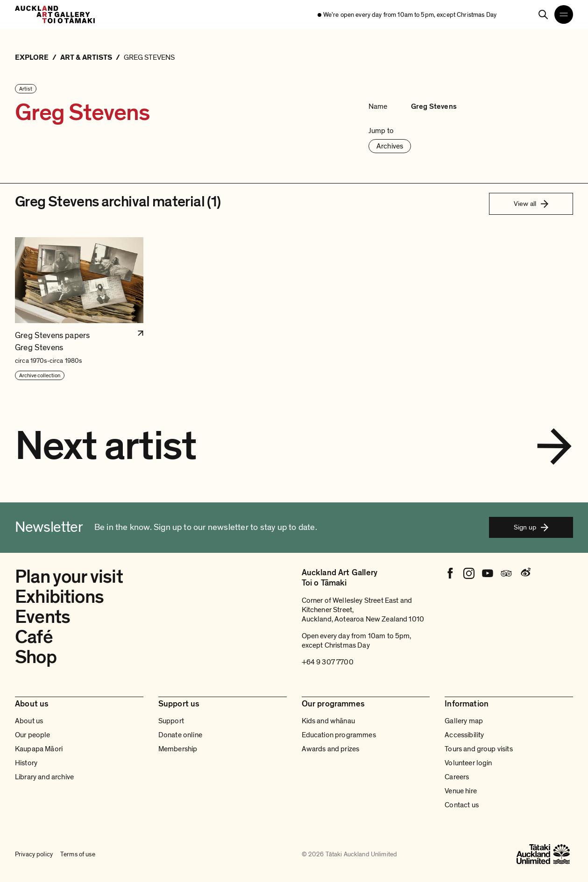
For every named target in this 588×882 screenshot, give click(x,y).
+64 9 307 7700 (328, 662)
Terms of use (78, 854)
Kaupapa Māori (39, 749)
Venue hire (461, 791)
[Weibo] (525, 573)
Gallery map (464, 721)
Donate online (180, 735)
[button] (79, 309)
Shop (36, 657)
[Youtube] (488, 573)
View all (531, 204)
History (26, 763)
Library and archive (44, 777)
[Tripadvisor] (506, 573)
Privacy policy (34, 854)
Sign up (531, 527)
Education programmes (339, 735)
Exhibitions (59, 597)
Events (43, 617)
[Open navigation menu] (564, 14)
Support (171, 721)
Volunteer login (468, 763)
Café (34, 637)
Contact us (462, 805)
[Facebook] (450, 573)
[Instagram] (469, 573)
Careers (457, 777)
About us (29, 721)
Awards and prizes (331, 749)
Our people (33, 735)
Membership (178, 749)
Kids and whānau (328, 721)
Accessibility (464, 735)
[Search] (543, 14)
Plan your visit (69, 577)
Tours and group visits (479, 749)
